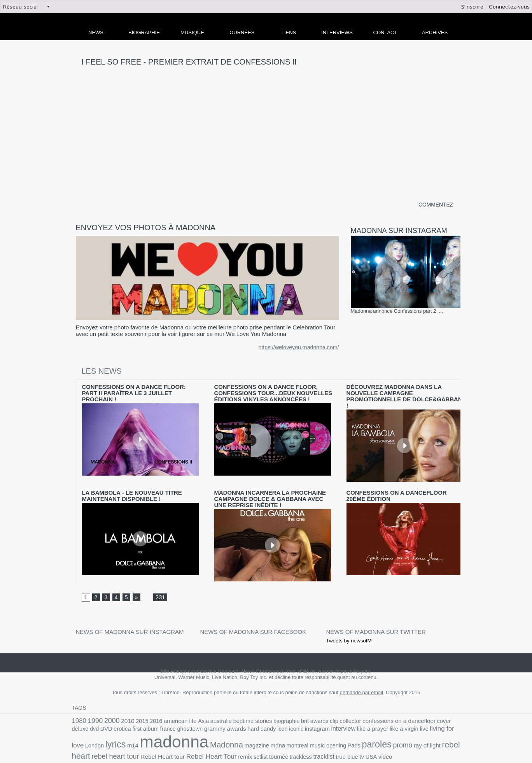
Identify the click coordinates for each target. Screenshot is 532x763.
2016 (150, 706)
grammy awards (174, 714)
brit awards (296, 706)
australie (210, 706)
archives (435, 32)
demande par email (361, 677)
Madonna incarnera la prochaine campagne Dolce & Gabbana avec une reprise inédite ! (273, 487)
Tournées (241, 32)
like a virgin (339, 715)
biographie (270, 706)
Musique (192, 32)
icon (227, 715)
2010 (124, 705)
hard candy (208, 715)
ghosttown (142, 715)
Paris (269, 731)
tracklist (225, 739)
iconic (240, 715)
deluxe (430, 706)
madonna (104, 727)
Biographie (144, 32)
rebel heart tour (409, 730)
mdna (199, 730)
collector (329, 706)
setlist (166, 739)
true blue (246, 739)
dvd (444, 706)
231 (159, 582)
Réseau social (20, 7)
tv (260, 739)
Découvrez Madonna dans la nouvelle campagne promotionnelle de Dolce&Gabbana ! (398, 392)
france (122, 715)
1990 (94, 705)
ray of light (337, 731)
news (96, 32)
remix (152, 739)
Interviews (337, 32)
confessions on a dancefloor (374, 705)
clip (314, 706)
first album (101, 715)
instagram (260, 715)
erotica (80, 715)
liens (289, 32)
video (282, 739)
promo (314, 730)
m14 (444, 715)
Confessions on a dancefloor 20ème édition (405, 484)
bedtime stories (239, 706)
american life (172, 706)
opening (253, 731)
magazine (179, 731)
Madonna (152, 730)
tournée (183, 739)
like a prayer (311, 715)
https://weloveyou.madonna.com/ (302, 348)
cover (415, 706)
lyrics (428, 714)
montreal (217, 731)
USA (269, 739)
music (235, 731)
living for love (381, 714)
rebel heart (368, 730)
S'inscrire (472, 7)
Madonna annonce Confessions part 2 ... (397, 311)
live (358, 715)
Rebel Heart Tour (121, 739)
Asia (194, 706)
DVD (455, 706)
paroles (290, 730)
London (408, 715)
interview (283, 714)
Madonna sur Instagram (404, 231)
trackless (203, 739)
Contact (385, 32)
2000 (109, 705)
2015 (137, 706)
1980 (79, 705)
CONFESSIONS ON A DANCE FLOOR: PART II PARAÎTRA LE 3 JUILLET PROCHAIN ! (133, 390)
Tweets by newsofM (345, 625)
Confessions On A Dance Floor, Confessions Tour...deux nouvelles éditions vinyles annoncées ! (274, 392)
